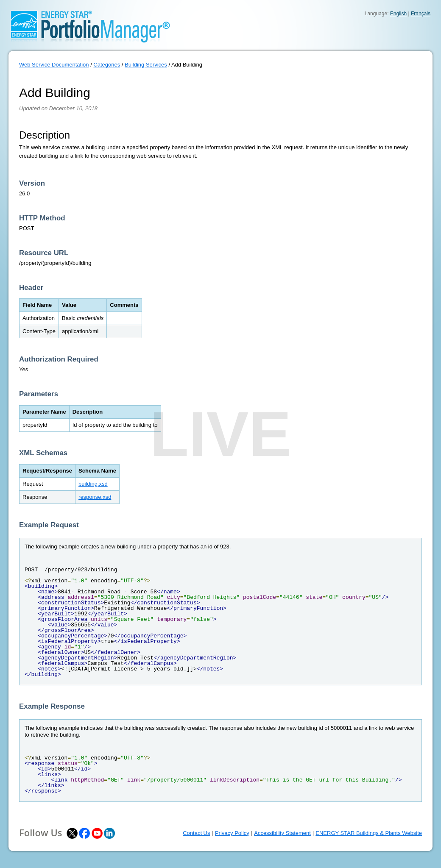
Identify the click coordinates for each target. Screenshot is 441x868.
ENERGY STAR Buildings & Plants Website (369, 833)
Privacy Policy (232, 833)
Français (421, 14)
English (398, 14)
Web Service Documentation (54, 65)
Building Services (146, 65)
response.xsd (95, 497)
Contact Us (196, 833)
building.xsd (93, 484)
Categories (107, 65)
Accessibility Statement (282, 833)
